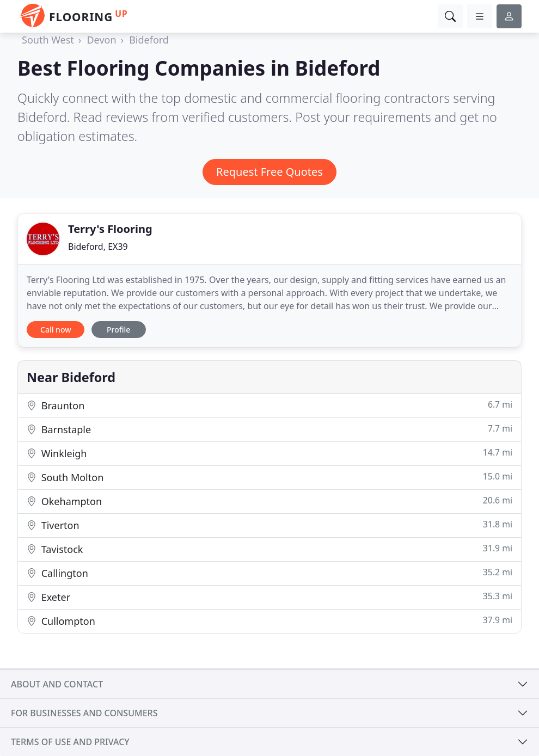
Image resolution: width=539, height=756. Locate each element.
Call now (56, 330)
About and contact (57, 684)
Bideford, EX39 (98, 247)
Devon (101, 40)
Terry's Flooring (110, 229)
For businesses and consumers (84, 713)
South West (48, 40)
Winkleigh (269, 453)
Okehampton (269, 501)
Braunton (269, 405)
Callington (269, 573)
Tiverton (269, 525)
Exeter (269, 597)
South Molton (269, 477)
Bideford (149, 40)
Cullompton (269, 621)
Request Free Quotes (269, 172)
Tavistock (269, 549)
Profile (118, 330)
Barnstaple (269, 429)
